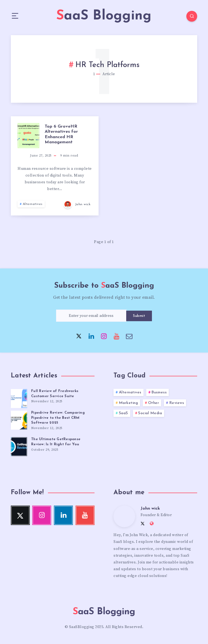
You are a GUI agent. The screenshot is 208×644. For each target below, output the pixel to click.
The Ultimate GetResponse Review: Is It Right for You (56, 442)
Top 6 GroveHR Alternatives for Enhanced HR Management (61, 134)
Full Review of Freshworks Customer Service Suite (55, 394)
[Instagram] (104, 336)
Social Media (150, 413)
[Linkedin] (92, 336)
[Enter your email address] (91, 316)
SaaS (123, 413)
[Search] (192, 16)
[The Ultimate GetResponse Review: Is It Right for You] (19, 446)
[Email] (129, 336)
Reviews (177, 403)
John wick (150, 509)
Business (159, 392)
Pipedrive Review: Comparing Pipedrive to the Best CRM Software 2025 (58, 418)
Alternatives (33, 204)
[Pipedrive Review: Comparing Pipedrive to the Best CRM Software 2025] (19, 419)
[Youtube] (117, 336)
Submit (139, 316)
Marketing (129, 403)
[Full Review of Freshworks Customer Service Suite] (19, 398)
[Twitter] (79, 336)
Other (154, 403)
